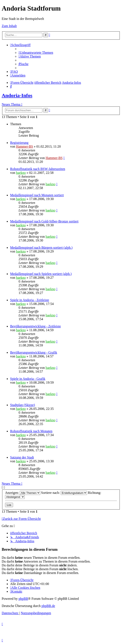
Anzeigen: (23, 493)
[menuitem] (36, 53)
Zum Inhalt (9, 26)
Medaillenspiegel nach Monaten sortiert (37, 195)
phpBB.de (48, 606)
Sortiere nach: (64, 493)
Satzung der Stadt (22, 457)
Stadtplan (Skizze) (23, 405)
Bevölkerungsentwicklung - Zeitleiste (36, 326)
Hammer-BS (25, 146)
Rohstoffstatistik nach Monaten (31, 431)
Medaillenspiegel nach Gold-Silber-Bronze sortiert (44, 221)
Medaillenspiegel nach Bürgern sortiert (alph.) (41, 248)
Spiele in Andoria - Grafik (28, 379)
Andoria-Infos (17, 95)
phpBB (23, 599)
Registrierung (19, 143)
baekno (21, 173)
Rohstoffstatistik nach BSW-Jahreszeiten (38, 169)
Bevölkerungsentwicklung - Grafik (34, 352)
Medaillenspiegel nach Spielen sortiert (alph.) (41, 274)
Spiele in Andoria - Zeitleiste (30, 300)
